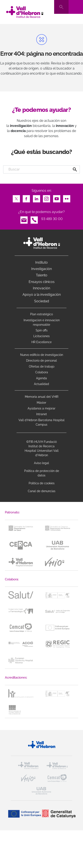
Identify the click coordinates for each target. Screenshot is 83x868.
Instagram (46, 198)
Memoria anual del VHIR (42, 397)
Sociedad (42, 301)
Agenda (41, 378)
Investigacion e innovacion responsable (42, 322)
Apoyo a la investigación (42, 295)
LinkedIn (37, 198)
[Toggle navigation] (76, 7)
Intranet (42, 414)
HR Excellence (41, 342)
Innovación (41, 288)
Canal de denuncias (42, 491)
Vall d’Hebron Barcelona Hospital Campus (41, 422)
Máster (41, 403)
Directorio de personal (41, 361)
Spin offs (42, 330)
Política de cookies (42, 483)
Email (24, 219)
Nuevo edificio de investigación (42, 355)
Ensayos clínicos (42, 282)
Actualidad (41, 384)
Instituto (41, 262)
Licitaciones (41, 336)
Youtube (57, 198)
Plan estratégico (41, 314)
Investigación (41, 269)
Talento (42, 275)
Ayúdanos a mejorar (41, 408)
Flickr (67, 198)
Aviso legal (41, 463)
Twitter (16, 198)
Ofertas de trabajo (42, 367)
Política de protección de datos (42, 473)
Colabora (42, 372)
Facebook (26, 198)
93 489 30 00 (52, 219)
